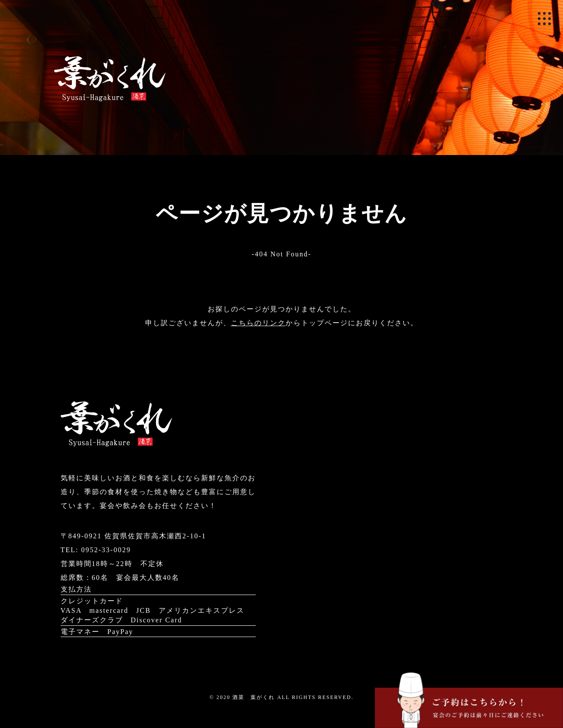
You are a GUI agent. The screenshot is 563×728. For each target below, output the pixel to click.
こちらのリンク (258, 323)
